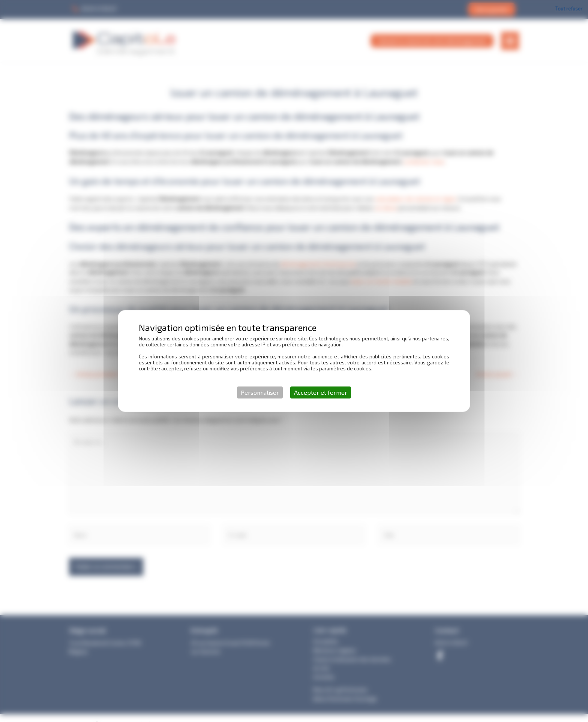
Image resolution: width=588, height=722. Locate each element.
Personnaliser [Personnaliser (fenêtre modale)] (260, 392)
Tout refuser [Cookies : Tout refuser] (569, 9)
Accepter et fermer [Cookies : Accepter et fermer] (321, 392)
